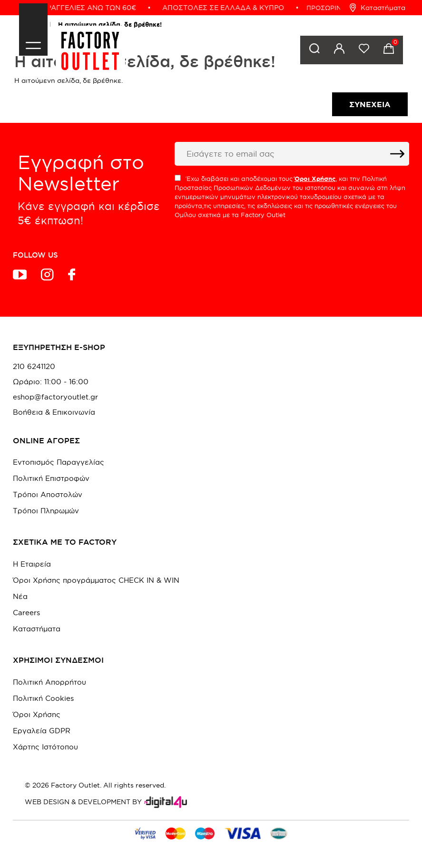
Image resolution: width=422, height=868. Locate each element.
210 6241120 (34, 367)
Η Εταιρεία (32, 564)
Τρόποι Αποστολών (48, 494)
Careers (26, 613)
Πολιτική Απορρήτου (49, 682)
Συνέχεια (370, 104)
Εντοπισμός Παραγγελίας (59, 462)
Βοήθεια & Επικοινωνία (54, 412)
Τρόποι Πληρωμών (46, 511)
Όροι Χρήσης (37, 714)
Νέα (20, 596)
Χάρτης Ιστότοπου (45, 747)
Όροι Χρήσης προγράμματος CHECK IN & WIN (96, 580)
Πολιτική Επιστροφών (51, 478)
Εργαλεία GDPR (42, 731)
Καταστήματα (378, 8)
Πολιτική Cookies (43, 698)
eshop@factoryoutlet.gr (55, 397)
